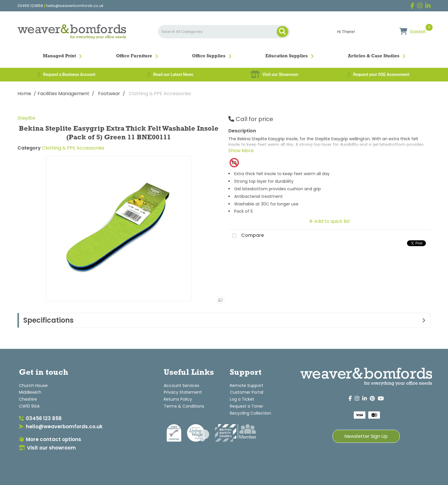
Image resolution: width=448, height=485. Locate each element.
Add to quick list (329, 221)
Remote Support (247, 385)
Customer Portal (247, 392)
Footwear (109, 94)
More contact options (50, 439)
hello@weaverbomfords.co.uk (75, 6)
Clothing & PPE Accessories (160, 94)
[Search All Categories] (224, 32)
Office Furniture (134, 56)
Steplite (26, 118)
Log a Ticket (242, 399)
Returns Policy (178, 399)
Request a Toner (247, 406)
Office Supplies (209, 56)
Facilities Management (63, 94)
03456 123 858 (40, 418)
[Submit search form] (282, 32)
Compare (246, 236)
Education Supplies (287, 56)
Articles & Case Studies (374, 56)
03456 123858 (30, 6)
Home (24, 94)
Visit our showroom (47, 448)
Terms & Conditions (184, 406)
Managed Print (59, 56)
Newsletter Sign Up (366, 436)
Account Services (182, 385)
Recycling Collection (250, 413)
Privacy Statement (183, 392)
